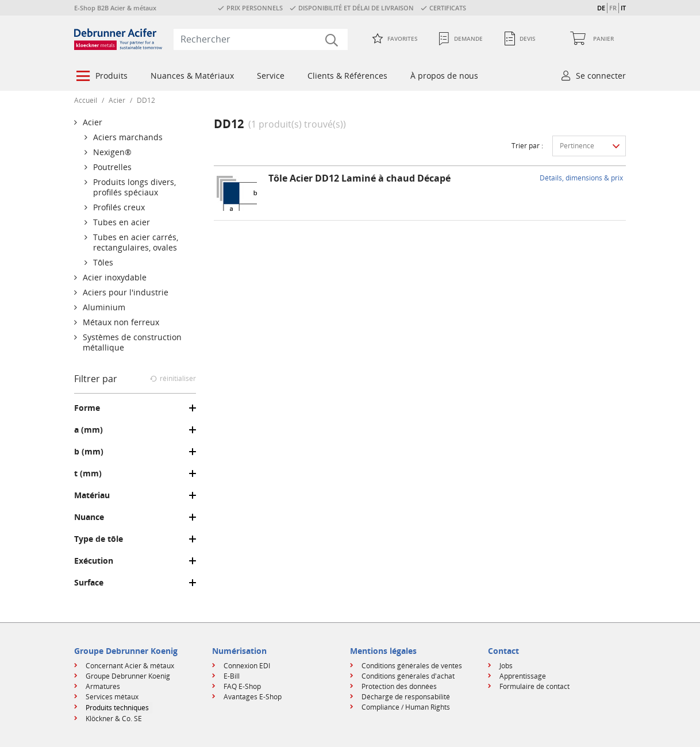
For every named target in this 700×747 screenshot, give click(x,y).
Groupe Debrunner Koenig (128, 676)
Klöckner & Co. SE (114, 719)
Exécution (94, 561)
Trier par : (527, 146)
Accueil (86, 100)
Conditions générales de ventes (412, 666)
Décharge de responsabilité (406, 697)
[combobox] (261, 39)
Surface (89, 583)
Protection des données (399, 686)
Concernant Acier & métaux (130, 666)
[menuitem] (101, 77)
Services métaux (112, 697)
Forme (87, 408)
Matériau (92, 495)
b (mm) (89, 452)
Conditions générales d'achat (408, 676)
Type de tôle (99, 539)
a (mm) (89, 430)
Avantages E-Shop (253, 697)
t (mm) (88, 473)
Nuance (89, 517)
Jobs (506, 666)
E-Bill (232, 676)
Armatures (103, 686)
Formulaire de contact (534, 686)
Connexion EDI (247, 666)
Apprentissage (523, 676)
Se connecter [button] (601, 76)
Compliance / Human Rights (406, 707)
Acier (117, 100)
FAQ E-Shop (242, 686)
